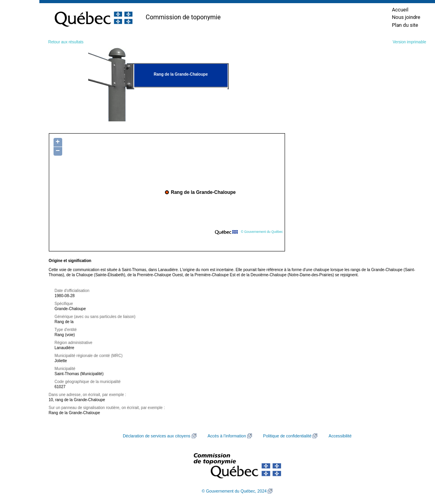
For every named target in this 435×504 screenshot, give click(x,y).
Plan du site (405, 25)
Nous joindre (406, 17)
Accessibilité (340, 436)
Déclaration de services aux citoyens (157, 436)
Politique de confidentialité (287, 436)
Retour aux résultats (66, 42)
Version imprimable (409, 42)
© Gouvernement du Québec (262, 232)
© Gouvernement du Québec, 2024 (234, 491)
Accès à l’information (227, 436)
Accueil (400, 10)
